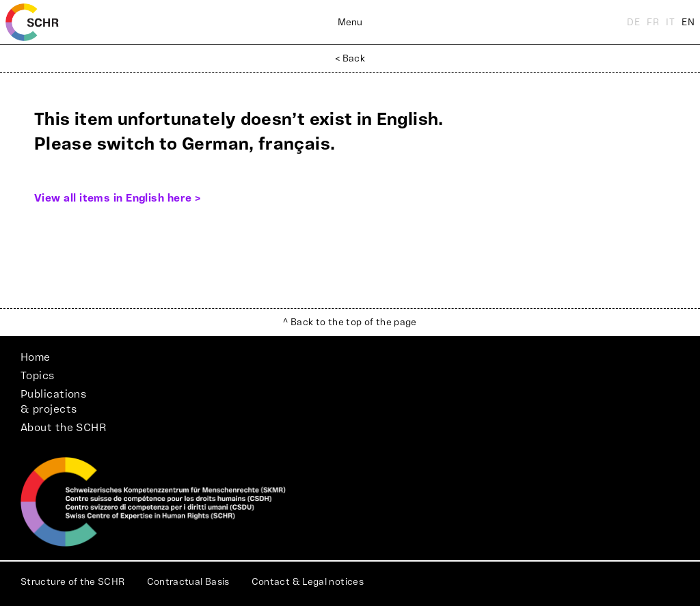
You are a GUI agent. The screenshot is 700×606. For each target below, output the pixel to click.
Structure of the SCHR (73, 582)
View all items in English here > (118, 198)
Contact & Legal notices (308, 582)
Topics (38, 376)
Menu (350, 23)
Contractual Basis (188, 582)
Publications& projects (53, 402)
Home (36, 357)
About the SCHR (63, 428)
